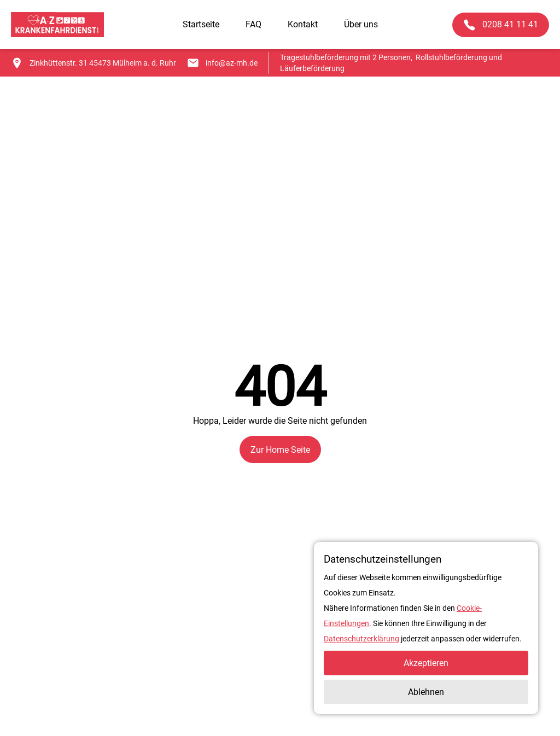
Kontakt (303, 24)
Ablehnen (426, 692)
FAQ (253, 24)
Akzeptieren (426, 663)
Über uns (361, 24)
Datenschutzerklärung (361, 639)
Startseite (201, 24)
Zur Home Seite (280, 450)
